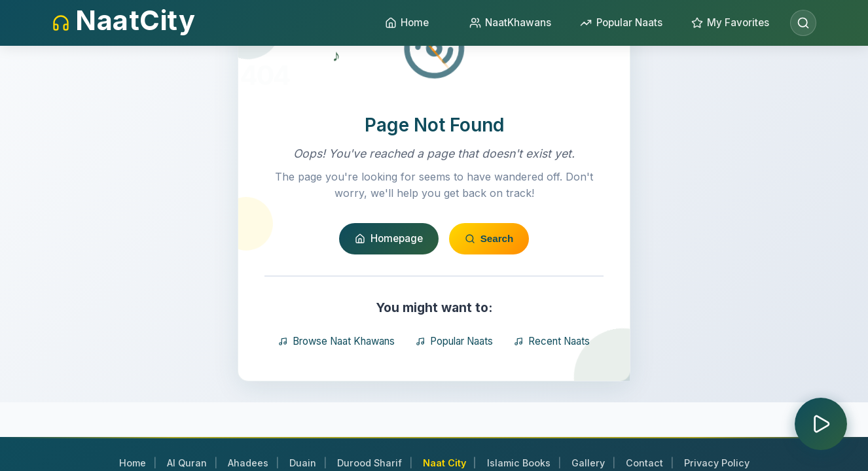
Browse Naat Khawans (336, 345)
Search (489, 243)
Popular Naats (454, 345)
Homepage (389, 242)
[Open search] (803, 23)
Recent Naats (552, 345)
